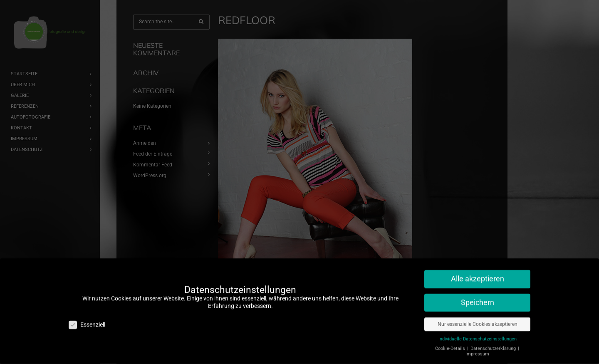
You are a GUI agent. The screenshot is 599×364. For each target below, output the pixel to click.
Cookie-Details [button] (451, 344)
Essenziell (87, 320)
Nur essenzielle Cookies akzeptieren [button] (478, 319)
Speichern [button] (478, 298)
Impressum (477, 349)
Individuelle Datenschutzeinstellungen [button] (478, 334)
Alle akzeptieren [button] (478, 274)
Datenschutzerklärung (494, 344)
